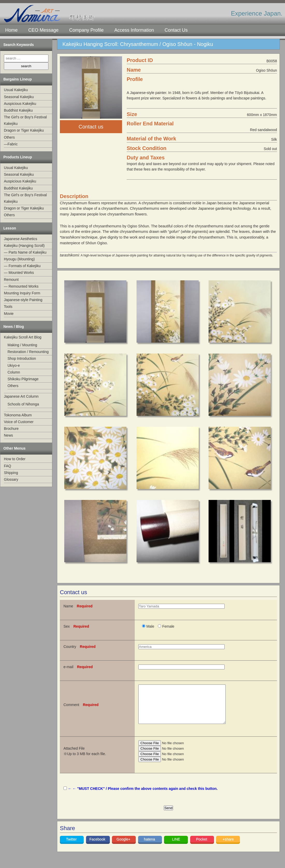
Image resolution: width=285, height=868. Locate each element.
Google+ (124, 847)
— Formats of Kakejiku (22, 266)
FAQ (8, 466)
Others (9, 137)
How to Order (15, 459)
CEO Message (43, 30)
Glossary (11, 479)
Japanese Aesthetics (20, 239)
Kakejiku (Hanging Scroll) (24, 246)
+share (228, 847)
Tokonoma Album (18, 415)
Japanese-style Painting (23, 300)
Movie (9, 314)
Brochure (11, 429)
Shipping (11, 473)
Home (11, 30)
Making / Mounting (22, 345)
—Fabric (11, 144)
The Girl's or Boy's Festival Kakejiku (25, 120)
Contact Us (176, 30)
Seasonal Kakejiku (19, 97)
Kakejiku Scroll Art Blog (23, 337)
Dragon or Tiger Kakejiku (24, 130)
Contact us (91, 127)
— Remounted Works (21, 286)
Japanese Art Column (21, 396)
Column (14, 372)
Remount (11, 280)
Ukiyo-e (14, 365)
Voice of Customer (19, 422)
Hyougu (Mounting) (19, 259)
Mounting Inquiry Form (22, 293)
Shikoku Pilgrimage (23, 379)
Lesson (10, 228)
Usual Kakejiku (16, 90)
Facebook (98, 847)
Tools (8, 307)
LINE (176, 847)
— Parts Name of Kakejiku (25, 252)
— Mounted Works (19, 273)
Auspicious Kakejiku (20, 104)
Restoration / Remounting (28, 352)
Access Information (134, 30)
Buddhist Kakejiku (18, 110)
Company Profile (86, 30)
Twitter (72, 847)
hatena (150, 847)
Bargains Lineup (18, 79)
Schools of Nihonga (23, 404)
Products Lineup (18, 157)
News (8, 435)
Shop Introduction (22, 358)
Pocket (202, 847)
